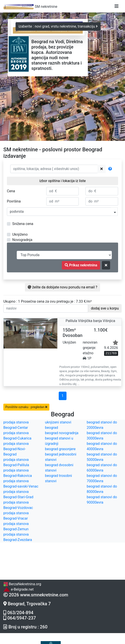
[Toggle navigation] (117, 6)
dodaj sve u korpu (105, 308)
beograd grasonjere (60, 449)
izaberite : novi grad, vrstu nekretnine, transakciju (58, 26)
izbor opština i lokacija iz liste (62, 181)
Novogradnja (22, 240)
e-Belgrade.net (18, 589)
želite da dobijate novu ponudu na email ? (63, 287)
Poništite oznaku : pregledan (26, 407)
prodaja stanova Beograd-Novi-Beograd (16, 449)
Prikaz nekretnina (81, 265)
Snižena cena (23, 224)
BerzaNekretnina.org (22, 584)
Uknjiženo (20, 234)
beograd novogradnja (62, 433)
